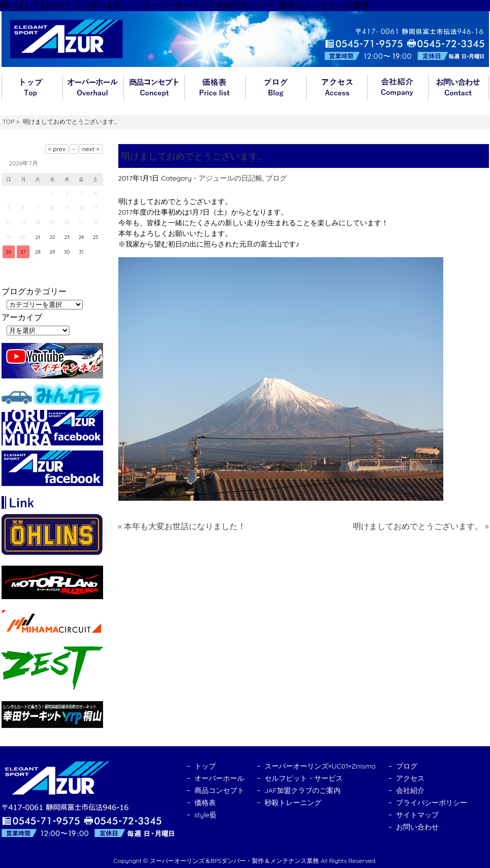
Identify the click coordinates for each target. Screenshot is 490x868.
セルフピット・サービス (304, 778)
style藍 (206, 815)
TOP (8, 121)
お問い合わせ (459, 87)
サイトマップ (417, 815)
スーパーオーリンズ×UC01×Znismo (320, 766)
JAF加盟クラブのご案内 (303, 790)
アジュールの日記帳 (231, 178)
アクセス (337, 87)
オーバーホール (93, 87)
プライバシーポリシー (432, 803)
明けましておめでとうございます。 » (421, 526)
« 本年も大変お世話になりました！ (182, 526)
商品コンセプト (154, 87)
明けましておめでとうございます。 (194, 156)
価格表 (215, 87)
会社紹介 (398, 87)
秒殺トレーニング (293, 803)
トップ (32, 87)
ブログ (276, 87)
